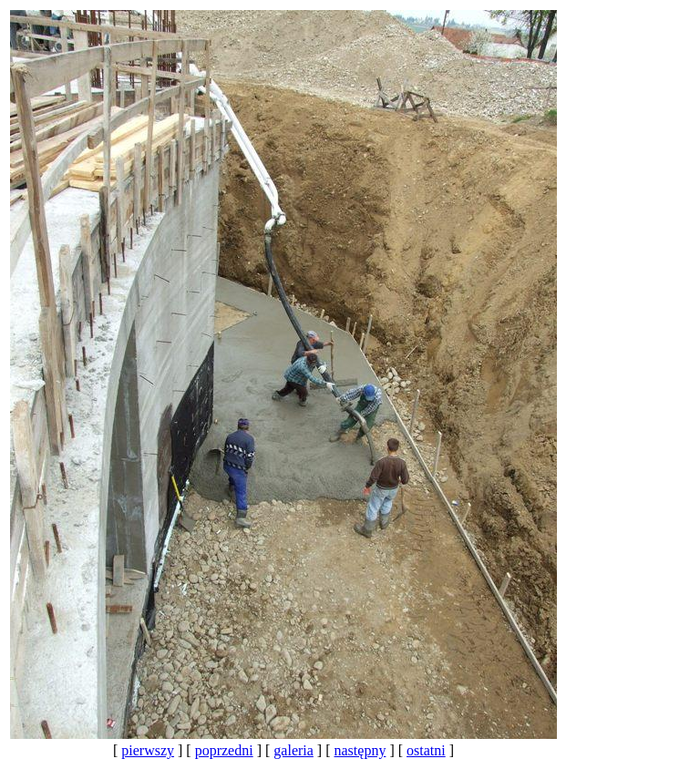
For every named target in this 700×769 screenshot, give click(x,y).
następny (360, 750)
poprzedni (224, 750)
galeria (293, 750)
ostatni (426, 750)
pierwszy (148, 750)
